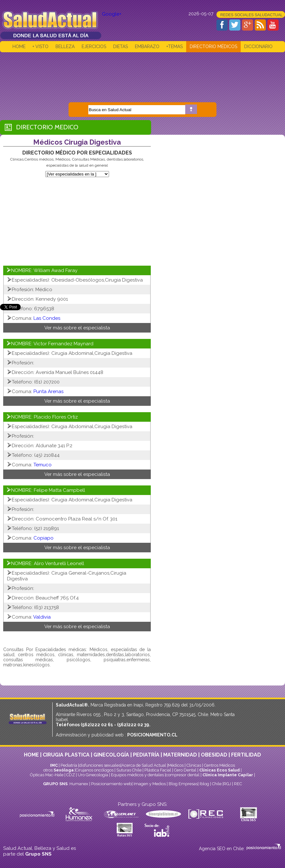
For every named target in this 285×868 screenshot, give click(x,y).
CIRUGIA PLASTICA (66, 755)
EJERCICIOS (94, 47)
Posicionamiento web (111, 784)
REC (238, 784)
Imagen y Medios (150, 784)
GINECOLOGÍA (111, 755)
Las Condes (47, 318)
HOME (19, 47)
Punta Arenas (48, 391)
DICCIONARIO (258, 47)
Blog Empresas (183, 784)
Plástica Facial (158, 770)
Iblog (204, 784)
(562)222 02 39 (133, 725)
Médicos (176, 765)
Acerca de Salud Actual (144, 765)
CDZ (71, 775)
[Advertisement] (142, 73)
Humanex (79, 784)
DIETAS (121, 47)
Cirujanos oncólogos (95, 770)
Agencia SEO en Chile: (222, 849)
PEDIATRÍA (146, 755)
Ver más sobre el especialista (77, 328)
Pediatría (69, 765)
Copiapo (44, 538)
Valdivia (42, 617)
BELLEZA (65, 47)
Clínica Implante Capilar (228, 775)
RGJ (227, 784)
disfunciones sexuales (100, 765)
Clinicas (194, 765)
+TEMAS (175, 47)
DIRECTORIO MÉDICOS (213, 47)
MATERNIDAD (180, 755)
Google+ (112, 14)
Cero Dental (185, 770)
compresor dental (183, 775)
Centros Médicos (219, 765)
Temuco (43, 465)
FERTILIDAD (246, 755)
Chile (217, 784)
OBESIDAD (214, 755)
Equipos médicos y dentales (138, 775)
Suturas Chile (129, 770)
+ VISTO (40, 47)
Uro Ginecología (93, 775)
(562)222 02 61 (97, 725)
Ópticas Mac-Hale (47, 775)
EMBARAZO (147, 47)
